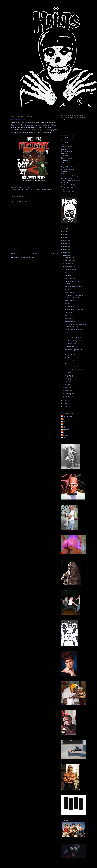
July (67, 379)
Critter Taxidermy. (70, 269)
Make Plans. (69, 272)
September (69, 267)
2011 (65, 400)
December (69, 258)
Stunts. (67, 289)
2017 (65, 240)
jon (63, 432)
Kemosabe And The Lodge (70, 176)
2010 (65, 403)
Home (35, 253)
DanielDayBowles (67, 416)
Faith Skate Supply (67, 138)
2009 (65, 406)
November (69, 261)
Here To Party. (69, 292)
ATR (62, 145)
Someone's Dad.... (71, 278)
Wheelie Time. (69, 307)
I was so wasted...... (71, 361)
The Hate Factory (67, 178)
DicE (63, 162)
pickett (64, 438)
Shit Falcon (65, 142)
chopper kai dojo (23, 190)
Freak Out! (65, 156)
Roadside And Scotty (68, 185)
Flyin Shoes (65, 154)
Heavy (63, 189)
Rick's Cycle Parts (67, 187)
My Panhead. (69, 318)
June (67, 382)
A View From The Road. (73, 367)
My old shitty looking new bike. (75, 286)
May (67, 385)
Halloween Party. (70, 321)
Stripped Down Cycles (68, 167)
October (68, 264)
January (68, 397)
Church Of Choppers (68, 191)
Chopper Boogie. (70, 355)
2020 (65, 231)
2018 (65, 237)
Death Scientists (66, 158)
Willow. (67, 364)
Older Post (54, 253)
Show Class (65, 160)
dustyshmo (65, 430)
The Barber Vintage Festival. (74, 341)
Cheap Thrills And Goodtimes (71, 180)
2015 (65, 246)
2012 (65, 255)
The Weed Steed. (70, 344)
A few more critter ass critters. (74, 310)
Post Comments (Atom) (28, 257)
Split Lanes (65, 183)
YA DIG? (64, 427)
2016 (65, 243)
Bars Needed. (69, 358)
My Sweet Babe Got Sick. (73, 338)
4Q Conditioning (66, 151)
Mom (63, 419)
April (67, 388)
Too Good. (68, 275)
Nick (63, 424)
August (68, 376)
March (67, 391)
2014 (65, 249)
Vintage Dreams (66, 147)
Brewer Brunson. (70, 301)
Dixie (63, 165)
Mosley (64, 422)
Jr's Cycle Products (67, 169)
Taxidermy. (68, 335)
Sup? (66, 315)
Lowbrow (64, 149)
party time (35, 190)
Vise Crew (64, 171)
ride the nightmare (47, 190)
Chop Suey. (69, 313)
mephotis (65, 435)
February (68, 394)
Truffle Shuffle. (69, 347)
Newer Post (15, 253)
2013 (65, 252)
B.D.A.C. (64, 140)
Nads (63, 174)
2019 (65, 234)
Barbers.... (68, 304)
